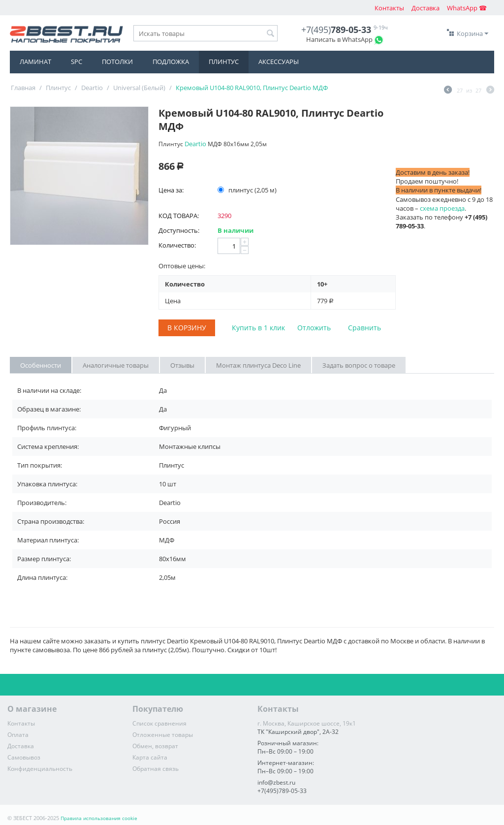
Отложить (314, 328)
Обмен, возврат (155, 746)
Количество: (177, 245)
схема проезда (442, 208)
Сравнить (364, 328)
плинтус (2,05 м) (248, 190)
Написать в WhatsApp (339, 39)
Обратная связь (156, 769)
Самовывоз (24, 757)
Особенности (41, 365)
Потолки (117, 62)
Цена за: (171, 190)
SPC (77, 62)
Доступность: (179, 230)
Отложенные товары (163, 735)
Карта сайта (150, 757)
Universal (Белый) (139, 88)
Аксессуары (279, 62)
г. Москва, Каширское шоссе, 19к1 (307, 723)
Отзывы (182, 365)
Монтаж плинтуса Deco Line (258, 365)
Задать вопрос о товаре (359, 365)
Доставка (425, 8)
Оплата (18, 735)
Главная (23, 88)
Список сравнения (159, 723)
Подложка (171, 62)
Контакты (389, 8)
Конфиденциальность (40, 769)
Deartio (92, 88)
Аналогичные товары (116, 365)
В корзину (187, 328)
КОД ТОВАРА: (179, 216)
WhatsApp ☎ (467, 8)
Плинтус (224, 62)
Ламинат (35, 62)
